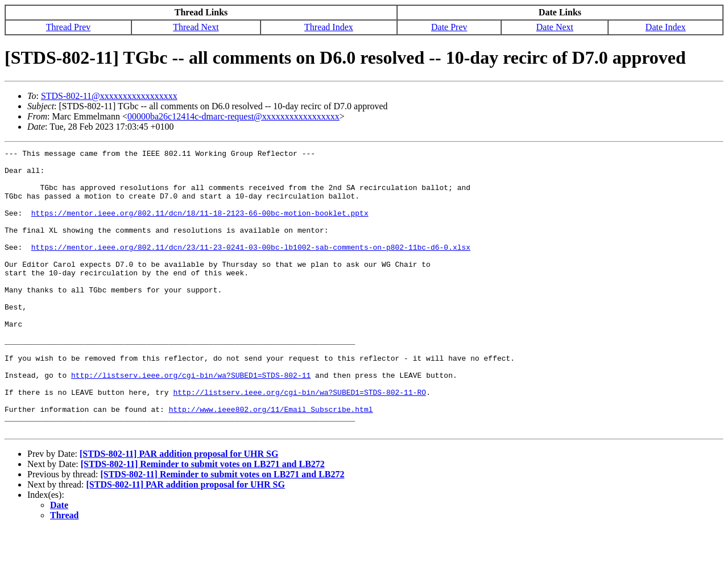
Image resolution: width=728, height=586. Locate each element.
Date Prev (449, 27)
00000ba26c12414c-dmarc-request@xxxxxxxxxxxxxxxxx (233, 116)
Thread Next (196, 27)
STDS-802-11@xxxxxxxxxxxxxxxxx (109, 96)
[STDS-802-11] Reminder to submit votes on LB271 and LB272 (203, 520)
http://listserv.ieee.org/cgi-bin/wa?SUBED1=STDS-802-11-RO (299, 441)
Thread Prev (69, 27)
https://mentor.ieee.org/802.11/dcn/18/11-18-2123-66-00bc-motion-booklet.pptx (200, 226)
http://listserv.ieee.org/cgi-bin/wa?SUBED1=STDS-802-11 (191, 421)
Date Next (555, 27)
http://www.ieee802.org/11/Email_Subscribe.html (271, 462)
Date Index (666, 27)
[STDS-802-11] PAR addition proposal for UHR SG (179, 510)
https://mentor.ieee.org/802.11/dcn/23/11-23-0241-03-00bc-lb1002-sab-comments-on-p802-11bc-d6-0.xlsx (251, 267)
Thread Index (329, 27)
